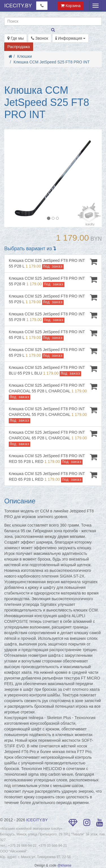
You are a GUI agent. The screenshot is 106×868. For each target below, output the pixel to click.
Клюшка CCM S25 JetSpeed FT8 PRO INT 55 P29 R (53, 317)
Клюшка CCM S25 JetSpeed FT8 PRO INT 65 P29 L (53, 353)
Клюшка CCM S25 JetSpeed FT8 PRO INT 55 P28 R (53, 281)
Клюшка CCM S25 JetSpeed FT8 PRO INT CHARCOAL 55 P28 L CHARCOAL (53, 391)
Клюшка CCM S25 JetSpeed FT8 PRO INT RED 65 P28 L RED (53, 477)
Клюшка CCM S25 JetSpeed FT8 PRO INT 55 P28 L (53, 263)
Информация (71, 38)
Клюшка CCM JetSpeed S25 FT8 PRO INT (52, 62)
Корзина (71, 6)
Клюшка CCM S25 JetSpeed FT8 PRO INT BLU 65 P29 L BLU (53, 370)
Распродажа (19, 47)
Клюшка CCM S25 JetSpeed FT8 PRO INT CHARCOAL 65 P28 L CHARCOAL (53, 438)
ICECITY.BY (18, 6)
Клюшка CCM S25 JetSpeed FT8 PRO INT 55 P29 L (53, 299)
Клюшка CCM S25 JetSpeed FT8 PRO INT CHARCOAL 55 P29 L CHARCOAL (53, 415)
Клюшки (25, 56)
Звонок (40, 38)
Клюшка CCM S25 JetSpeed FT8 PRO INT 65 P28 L (53, 335)
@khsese (64, 865)
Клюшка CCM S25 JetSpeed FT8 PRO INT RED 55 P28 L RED (53, 459)
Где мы (16, 38)
